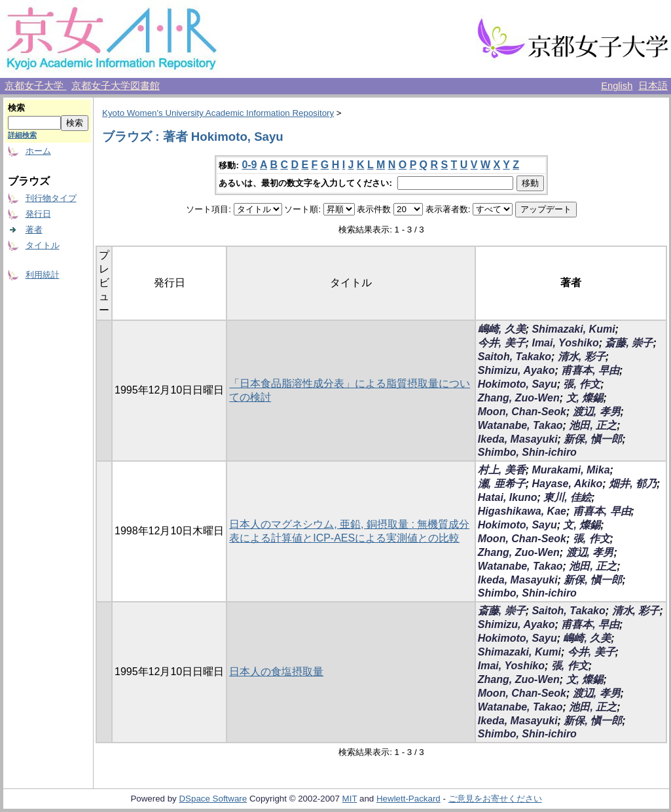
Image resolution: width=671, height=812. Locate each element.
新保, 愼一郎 (593, 439)
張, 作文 (582, 384)
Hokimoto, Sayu (517, 384)
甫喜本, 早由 (590, 370)
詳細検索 (22, 135)
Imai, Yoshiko (565, 343)
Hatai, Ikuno (508, 497)
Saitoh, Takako (515, 357)
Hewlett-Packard (408, 799)
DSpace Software (213, 799)
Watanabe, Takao (520, 425)
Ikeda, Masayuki (518, 439)
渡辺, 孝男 (597, 412)
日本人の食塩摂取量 (276, 672)
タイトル (43, 245)
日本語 (653, 86)
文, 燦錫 (585, 398)
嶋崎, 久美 (502, 329)
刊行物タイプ (51, 198)
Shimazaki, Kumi (573, 329)
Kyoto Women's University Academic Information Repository (218, 113)
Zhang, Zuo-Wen (519, 398)
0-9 (249, 165)
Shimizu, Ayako (517, 370)
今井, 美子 (502, 343)
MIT (350, 799)
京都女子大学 (35, 86)
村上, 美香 (502, 470)
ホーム (38, 151)
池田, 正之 (593, 425)
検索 (16, 108)
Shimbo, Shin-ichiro (527, 452)
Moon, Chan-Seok (522, 412)
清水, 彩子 (582, 357)
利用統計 (43, 275)
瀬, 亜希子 (502, 484)
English (617, 86)
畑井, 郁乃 (633, 484)
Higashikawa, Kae (522, 511)
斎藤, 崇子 (629, 343)
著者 (34, 230)
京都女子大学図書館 (116, 86)
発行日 (38, 214)
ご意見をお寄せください (495, 799)
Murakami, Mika (571, 470)
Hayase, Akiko (567, 484)
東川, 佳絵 (567, 497)
